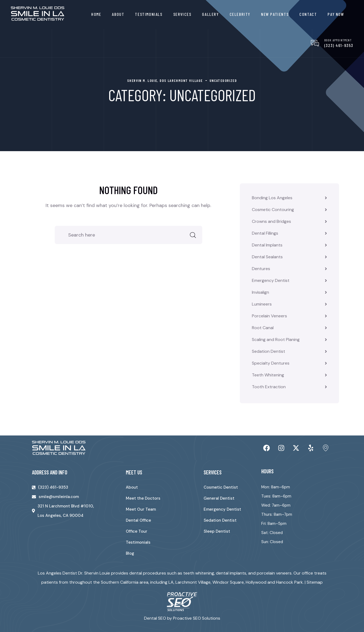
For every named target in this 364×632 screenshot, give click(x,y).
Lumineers (262, 304)
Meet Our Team (141, 509)
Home (96, 14)
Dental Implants (267, 245)
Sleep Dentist (217, 531)
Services (182, 14)
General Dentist (219, 498)
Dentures (261, 269)
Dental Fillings (265, 233)
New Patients (275, 14)
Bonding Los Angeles (272, 198)
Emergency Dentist (271, 280)
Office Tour (137, 531)
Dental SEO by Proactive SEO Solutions (182, 618)
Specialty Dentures (271, 363)
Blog (130, 553)
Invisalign (260, 292)
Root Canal (263, 328)
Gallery (210, 14)
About (118, 14)
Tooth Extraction (269, 387)
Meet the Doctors (143, 498)
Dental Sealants (267, 257)
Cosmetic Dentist (221, 487)
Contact (308, 14)
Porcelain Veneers (269, 316)
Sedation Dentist (269, 351)
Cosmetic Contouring (273, 210)
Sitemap (315, 582)
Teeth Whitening (268, 375)
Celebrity (240, 14)
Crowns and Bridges (271, 221)
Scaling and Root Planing (276, 339)
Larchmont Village (193, 582)
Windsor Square (228, 582)
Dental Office (138, 520)
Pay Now (336, 14)
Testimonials (149, 14)
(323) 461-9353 (339, 45)
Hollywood (256, 582)
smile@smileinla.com (59, 497)
